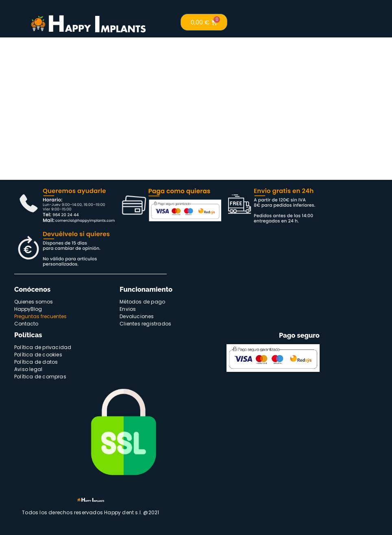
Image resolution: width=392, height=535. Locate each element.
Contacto (26, 324)
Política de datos (36, 362)
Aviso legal (28, 369)
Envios (128, 309)
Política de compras (40, 377)
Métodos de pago (142, 302)
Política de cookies (38, 355)
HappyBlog (28, 309)
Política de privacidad (43, 347)
